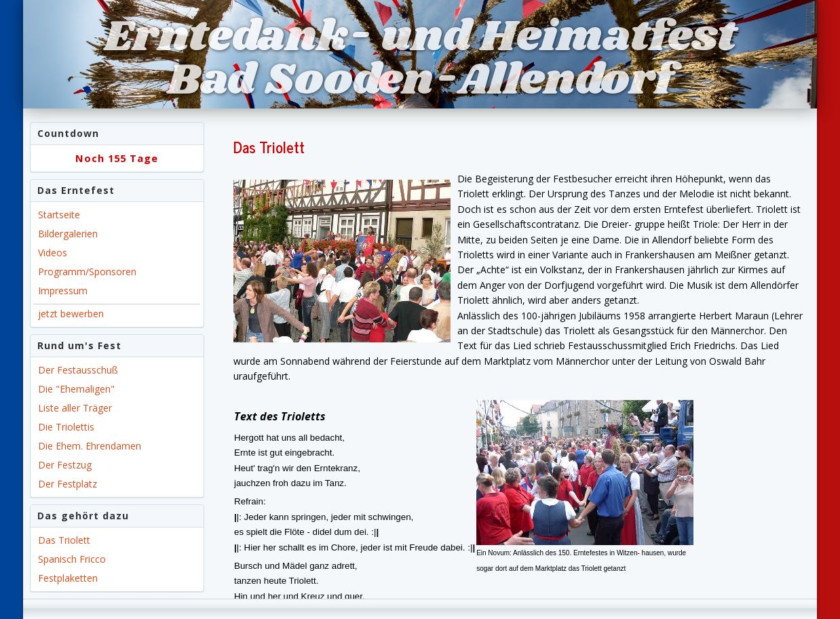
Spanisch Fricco (72, 559)
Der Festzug (65, 465)
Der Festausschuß (78, 370)
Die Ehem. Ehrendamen (90, 446)
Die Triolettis (66, 427)
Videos (53, 253)
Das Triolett (64, 540)
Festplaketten (68, 578)
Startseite (59, 215)
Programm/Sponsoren (87, 272)
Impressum (63, 291)
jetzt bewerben (71, 314)
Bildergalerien (68, 234)
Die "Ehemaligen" (76, 389)
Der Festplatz (68, 484)
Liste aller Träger (75, 408)
